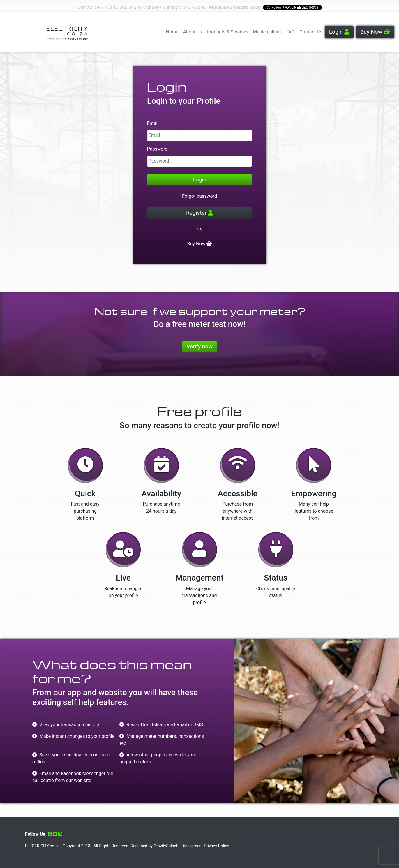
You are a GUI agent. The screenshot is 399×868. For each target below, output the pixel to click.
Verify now (199, 346)
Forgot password (199, 196)
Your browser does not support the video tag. (27, 32)
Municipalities (267, 32)
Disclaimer (191, 846)
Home (172, 32)
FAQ (291, 32)
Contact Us (311, 32)
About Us (193, 32)
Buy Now (375, 32)
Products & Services (227, 32)
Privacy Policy (216, 846)
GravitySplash (166, 846)
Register (199, 213)
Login (339, 32)
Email (153, 123)
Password (157, 149)
